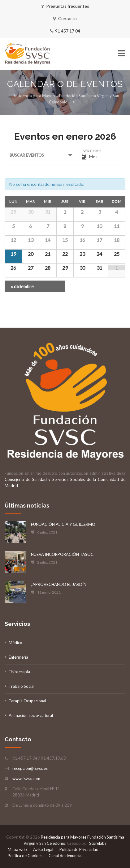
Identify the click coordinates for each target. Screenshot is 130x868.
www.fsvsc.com (26, 779)
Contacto (67, 18)
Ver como (92, 151)
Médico (15, 643)
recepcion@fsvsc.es (30, 768)
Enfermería (18, 657)
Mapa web (17, 849)
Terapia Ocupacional (27, 701)
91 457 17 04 (68, 31)
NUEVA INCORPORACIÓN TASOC (62, 554)
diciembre (22, 286)
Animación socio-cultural (31, 715)
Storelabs (98, 843)
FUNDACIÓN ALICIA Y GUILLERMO (63, 524)
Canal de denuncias (66, 856)
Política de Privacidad (79, 849)
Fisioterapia (19, 672)
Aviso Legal (43, 849)
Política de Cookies (25, 856)
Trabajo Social (22, 686)
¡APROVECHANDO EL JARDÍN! (59, 584)
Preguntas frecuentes (68, 6)
